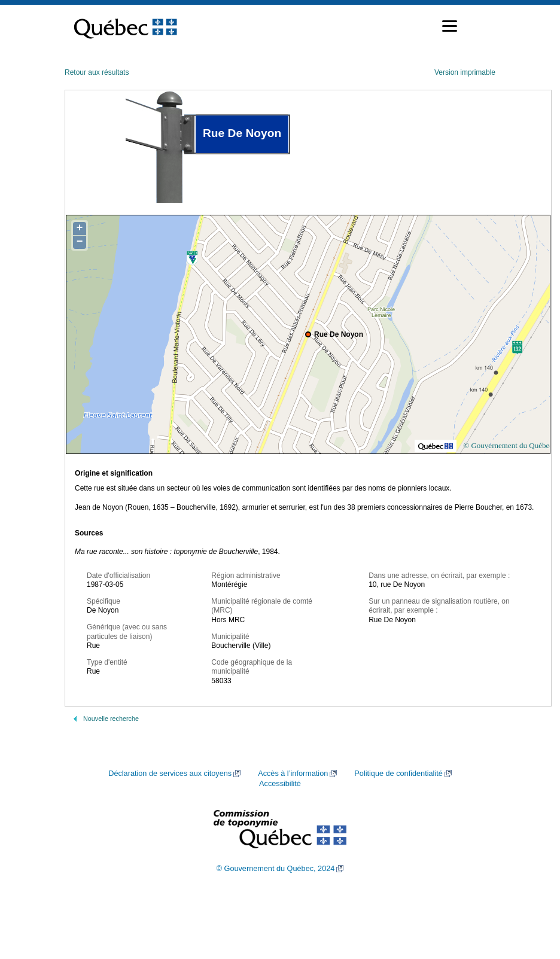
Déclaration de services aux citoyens (170, 774)
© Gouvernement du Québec (508, 445)
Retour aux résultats (97, 72)
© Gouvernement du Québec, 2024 (276, 869)
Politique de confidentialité (398, 774)
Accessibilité (280, 784)
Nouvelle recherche (111, 719)
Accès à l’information (293, 774)
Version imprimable (465, 72)
